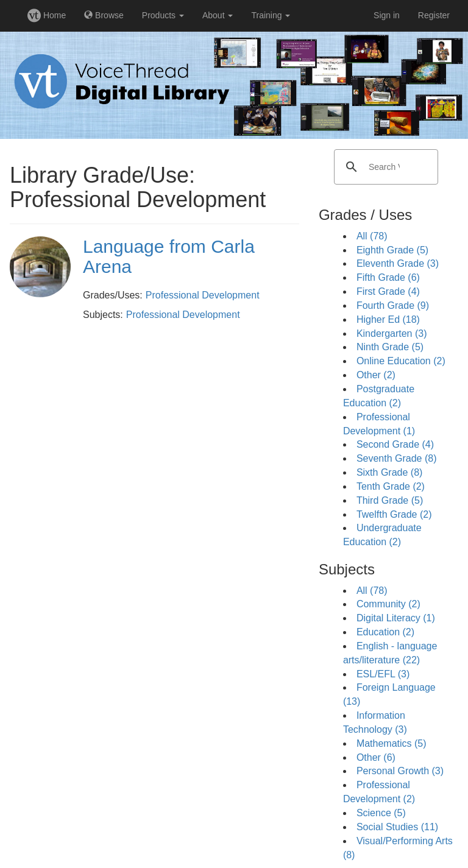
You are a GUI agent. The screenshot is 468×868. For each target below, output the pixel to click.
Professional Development (203, 295)
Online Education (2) (401, 361)
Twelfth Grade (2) (394, 514)
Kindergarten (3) (392, 333)
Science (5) (381, 813)
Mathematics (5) (392, 743)
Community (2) (388, 604)
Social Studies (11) (397, 827)
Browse (104, 15)
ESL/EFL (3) (383, 674)
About (218, 15)
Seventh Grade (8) (397, 458)
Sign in (387, 15)
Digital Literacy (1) (396, 618)
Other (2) (376, 375)
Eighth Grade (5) (392, 250)
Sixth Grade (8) (389, 472)
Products (163, 15)
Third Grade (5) (390, 500)
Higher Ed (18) (388, 319)
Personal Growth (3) (400, 771)
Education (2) (385, 632)
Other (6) (376, 757)
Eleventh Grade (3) (398, 263)
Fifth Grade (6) (388, 277)
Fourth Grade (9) (393, 305)
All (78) (372, 236)
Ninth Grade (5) (390, 347)
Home (47, 15)
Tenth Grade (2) (391, 486)
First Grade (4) (388, 291)
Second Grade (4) (395, 444)
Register (434, 15)
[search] (384, 167)
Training (271, 15)
